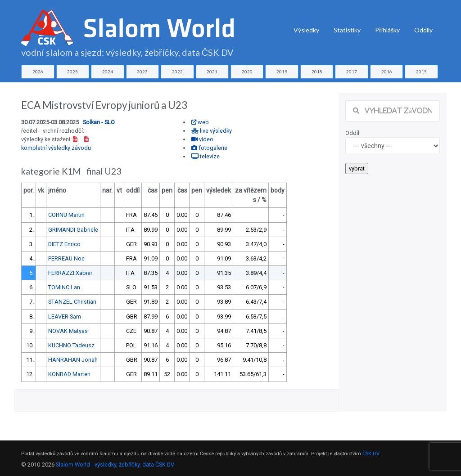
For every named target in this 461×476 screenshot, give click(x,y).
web (200, 122)
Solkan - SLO (99, 122)
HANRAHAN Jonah (73, 360)
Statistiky (347, 30)
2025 (72, 72)
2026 (38, 72)
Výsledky (306, 30)
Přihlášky (387, 30)
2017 (352, 72)
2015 (421, 72)
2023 (142, 72)
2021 (212, 72)
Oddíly (423, 30)
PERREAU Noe (66, 258)
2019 (282, 72)
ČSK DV (371, 454)
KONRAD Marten (69, 374)
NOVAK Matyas (68, 331)
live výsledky (212, 131)
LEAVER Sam (65, 317)
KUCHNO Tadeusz (71, 345)
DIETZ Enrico (64, 244)
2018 (317, 72)
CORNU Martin (66, 215)
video (202, 139)
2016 (387, 72)
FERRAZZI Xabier (70, 273)
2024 (108, 72)
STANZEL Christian (72, 302)
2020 (247, 72)
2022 (177, 72)
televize (206, 156)
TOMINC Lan (64, 287)
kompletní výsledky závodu (56, 148)
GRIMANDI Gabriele (73, 230)
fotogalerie (209, 148)
